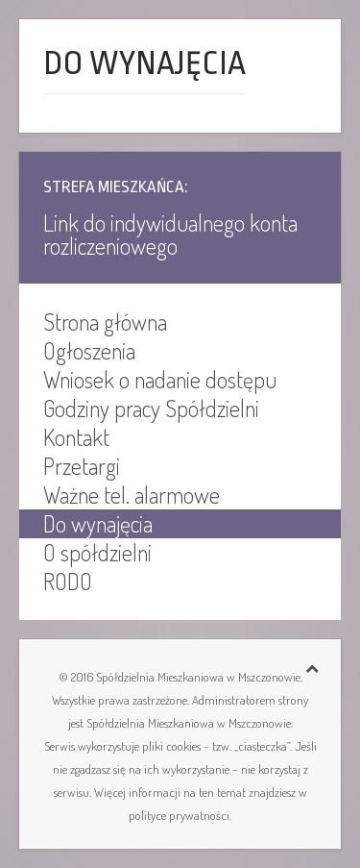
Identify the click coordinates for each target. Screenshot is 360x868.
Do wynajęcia (98, 524)
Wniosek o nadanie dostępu (160, 380)
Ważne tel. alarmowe (132, 495)
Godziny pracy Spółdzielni (151, 409)
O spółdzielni (97, 553)
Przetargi (82, 466)
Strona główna (105, 322)
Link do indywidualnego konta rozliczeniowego (170, 234)
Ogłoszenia (89, 351)
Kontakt (76, 437)
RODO (68, 582)
